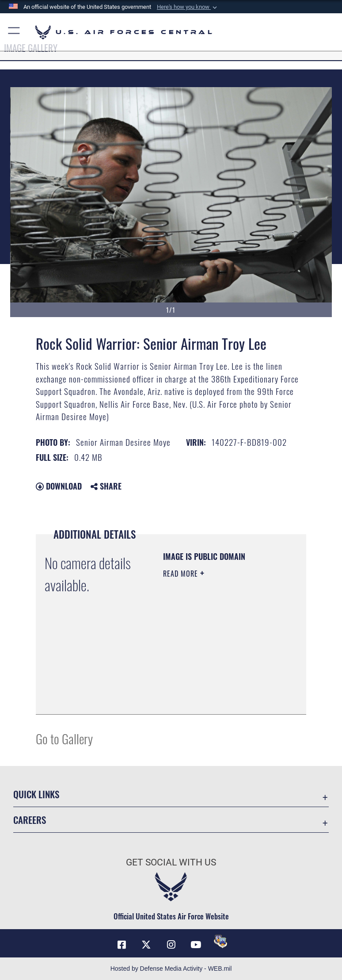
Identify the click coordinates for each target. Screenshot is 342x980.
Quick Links (36, 794)
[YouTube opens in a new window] (196, 945)
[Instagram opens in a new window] (171, 945)
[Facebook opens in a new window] (122, 945)
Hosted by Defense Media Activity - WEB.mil (171, 969)
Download (59, 486)
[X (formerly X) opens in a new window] (146, 945)
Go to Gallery (64, 738)
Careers (30, 820)
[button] (188, 7)
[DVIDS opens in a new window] (220, 942)
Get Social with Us (171, 862)
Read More (182, 574)
